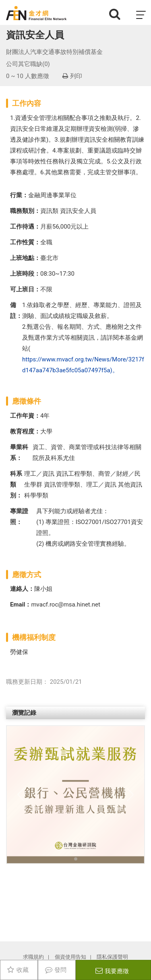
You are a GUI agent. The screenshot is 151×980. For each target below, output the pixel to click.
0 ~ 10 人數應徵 (28, 76)
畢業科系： (19, 453)
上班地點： (25, 258)
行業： (19, 195)
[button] (17, 795)
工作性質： (25, 242)
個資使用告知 (70, 957)
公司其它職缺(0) (28, 64)
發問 (60, 970)
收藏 (23, 970)
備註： (16, 311)
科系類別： (16, 485)
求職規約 (33, 957)
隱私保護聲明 (112, 957)
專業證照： (19, 517)
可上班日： (25, 289)
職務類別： (25, 211)
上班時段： (25, 274)
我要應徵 (117, 971)
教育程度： (25, 431)
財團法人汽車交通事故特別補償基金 (54, 52)
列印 (72, 76)
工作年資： (25, 416)
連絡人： (22, 589)
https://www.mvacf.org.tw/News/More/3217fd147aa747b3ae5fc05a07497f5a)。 (83, 365)
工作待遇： (25, 227)
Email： (21, 605)
